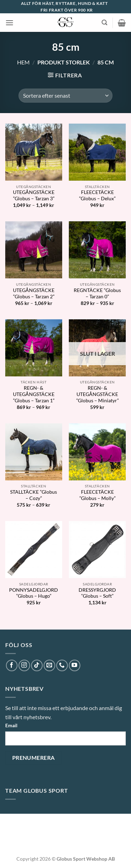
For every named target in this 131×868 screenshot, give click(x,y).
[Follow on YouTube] (75, 665)
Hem (23, 62)
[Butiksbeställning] (65, 96)
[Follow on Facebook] (12, 665)
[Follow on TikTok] (37, 665)
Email (11, 725)
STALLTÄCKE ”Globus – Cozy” (34, 495)
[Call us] (62, 665)
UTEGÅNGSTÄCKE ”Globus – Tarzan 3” (34, 195)
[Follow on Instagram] (24, 665)
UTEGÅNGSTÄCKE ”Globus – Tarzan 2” (34, 293)
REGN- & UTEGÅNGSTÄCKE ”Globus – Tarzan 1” (34, 394)
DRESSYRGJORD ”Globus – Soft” (97, 593)
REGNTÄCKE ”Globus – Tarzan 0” (97, 293)
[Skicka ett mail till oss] (49, 665)
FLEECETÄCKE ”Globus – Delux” (97, 195)
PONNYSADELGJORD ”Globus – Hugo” (34, 593)
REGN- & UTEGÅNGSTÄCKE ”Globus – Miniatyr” (97, 394)
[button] (9, 23)
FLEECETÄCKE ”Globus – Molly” (97, 495)
